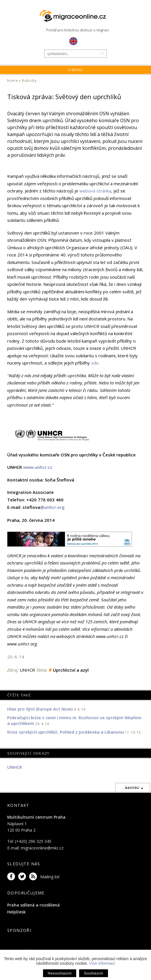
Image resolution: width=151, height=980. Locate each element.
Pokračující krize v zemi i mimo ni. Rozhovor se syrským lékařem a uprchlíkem (74, 720)
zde (95, 363)
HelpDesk (16, 912)
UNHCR (15, 767)
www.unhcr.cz (38, 467)
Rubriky (29, 81)
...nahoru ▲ (133, 788)
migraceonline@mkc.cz (42, 848)
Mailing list (50, 877)
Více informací (102, 963)
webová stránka (95, 191)
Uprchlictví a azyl (71, 670)
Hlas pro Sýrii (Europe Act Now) (40, 709)
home (13, 81)
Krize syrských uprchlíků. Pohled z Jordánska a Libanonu (66, 732)
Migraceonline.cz (76, 16)
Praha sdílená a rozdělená (33, 905)
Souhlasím (93, 973)
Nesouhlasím (60, 973)
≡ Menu (75, 70)
